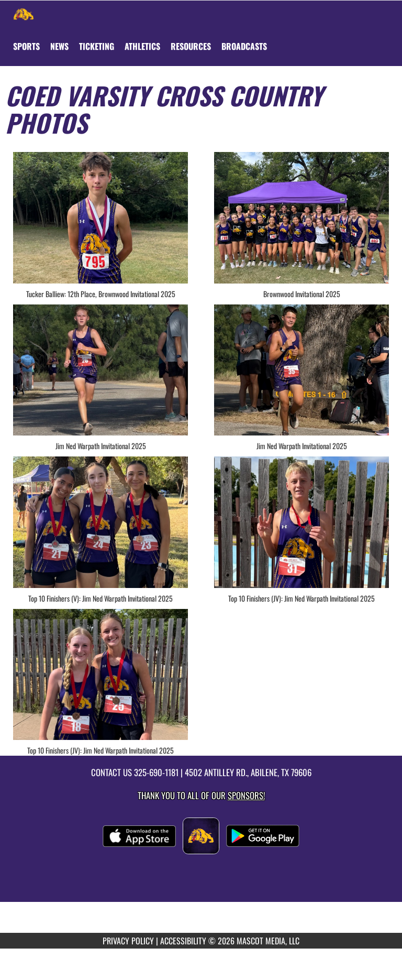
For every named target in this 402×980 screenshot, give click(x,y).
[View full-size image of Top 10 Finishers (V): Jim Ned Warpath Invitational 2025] (100, 522)
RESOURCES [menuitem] (191, 46)
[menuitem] (59, 46)
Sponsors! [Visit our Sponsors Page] (246, 795)
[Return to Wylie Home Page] (24, 14)
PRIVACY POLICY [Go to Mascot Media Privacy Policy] (128, 941)
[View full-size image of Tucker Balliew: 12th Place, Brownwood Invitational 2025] (100, 218)
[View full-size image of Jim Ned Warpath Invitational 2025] (100, 370)
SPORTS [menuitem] (26, 46)
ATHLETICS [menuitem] (142, 46)
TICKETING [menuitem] (97, 46)
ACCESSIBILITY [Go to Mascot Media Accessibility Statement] (183, 941)
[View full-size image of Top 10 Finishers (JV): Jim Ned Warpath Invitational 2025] (301, 522)
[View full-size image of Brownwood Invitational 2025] (301, 218)
